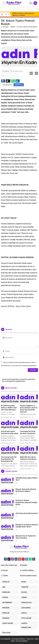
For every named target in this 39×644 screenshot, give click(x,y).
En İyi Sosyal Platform (19, 639)
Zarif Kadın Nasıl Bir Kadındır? (27, 513)
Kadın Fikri (30, 639)
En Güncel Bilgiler (22, 641)
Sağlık (37, 639)
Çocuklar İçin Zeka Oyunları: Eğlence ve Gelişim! (23, 14)
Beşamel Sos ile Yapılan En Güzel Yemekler (26, 537)
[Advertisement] (19, 317)
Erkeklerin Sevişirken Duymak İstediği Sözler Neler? (27, 526)
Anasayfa (5, 27)
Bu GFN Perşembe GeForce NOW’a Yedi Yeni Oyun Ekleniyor (9, 408)
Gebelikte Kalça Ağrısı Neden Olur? (27, 479)
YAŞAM (12, 27)
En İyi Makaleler (6, 639)
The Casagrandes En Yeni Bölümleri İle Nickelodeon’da (9, 459)
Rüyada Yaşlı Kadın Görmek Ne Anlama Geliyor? (26, 490)
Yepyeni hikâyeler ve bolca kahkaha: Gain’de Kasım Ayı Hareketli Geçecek (29, 409)
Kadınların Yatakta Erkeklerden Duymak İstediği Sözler (26, 502)
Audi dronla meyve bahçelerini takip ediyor (10, 432)
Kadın (13, 641)
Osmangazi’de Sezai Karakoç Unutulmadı (28, 432)
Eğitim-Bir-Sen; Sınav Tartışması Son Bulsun (28, 458)
